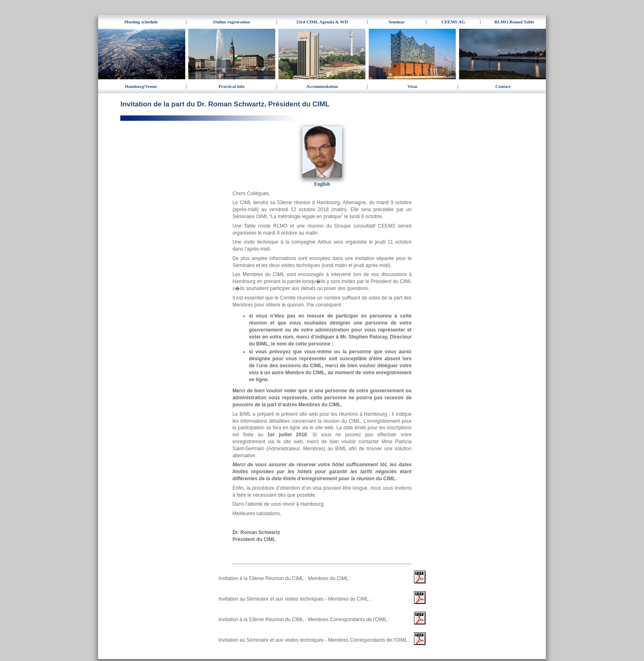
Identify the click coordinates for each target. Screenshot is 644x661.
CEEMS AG (453, 22)
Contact (503, 86)
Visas (413, 86)
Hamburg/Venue (141, 86)
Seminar (397, 22)
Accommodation (322, 86)
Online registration (231, 22)
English (322, 184)
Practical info (231, 86)
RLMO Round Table (514, 22)
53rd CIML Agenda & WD (322, 22)
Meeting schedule (141, 22)
